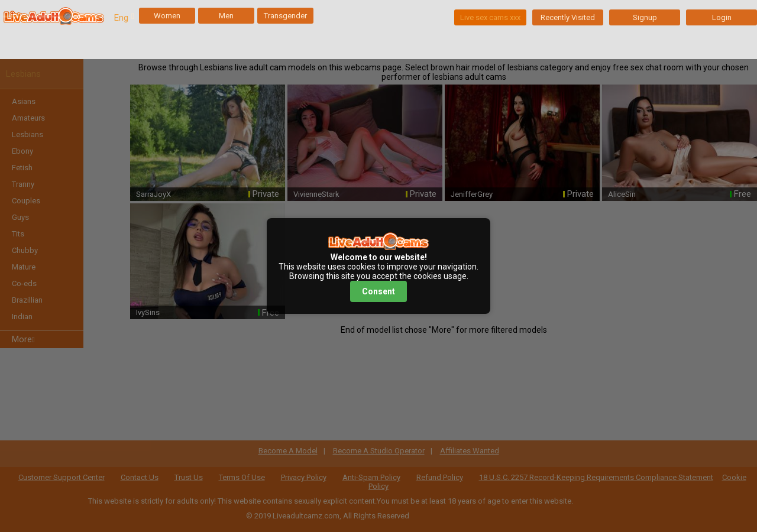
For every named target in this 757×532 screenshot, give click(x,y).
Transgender (285, 16)
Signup (645, 17)
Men (226, 16)
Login (722, 17)
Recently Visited (568, 17)
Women (167, 16)
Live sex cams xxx (490, 17)
